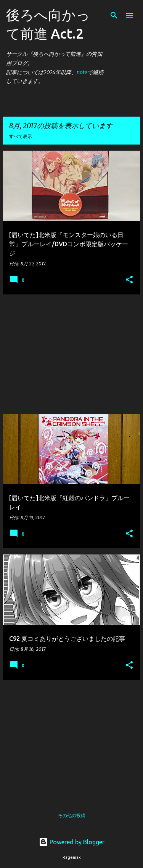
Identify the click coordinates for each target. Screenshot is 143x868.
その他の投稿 (72, 815)
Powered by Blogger (72, 842)
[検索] (114, 15)
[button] (129, 280)
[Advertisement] (71, 354)
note (82, 72)
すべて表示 (21, 136)
